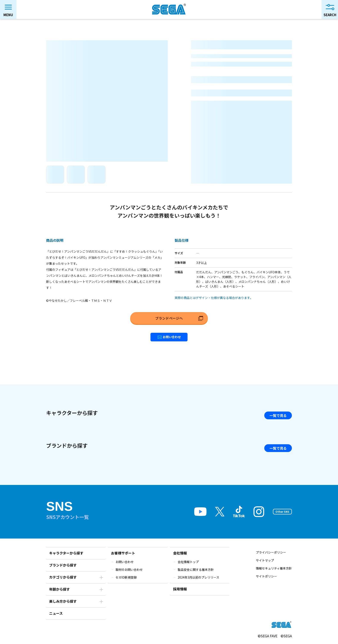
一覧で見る (278, 415)
